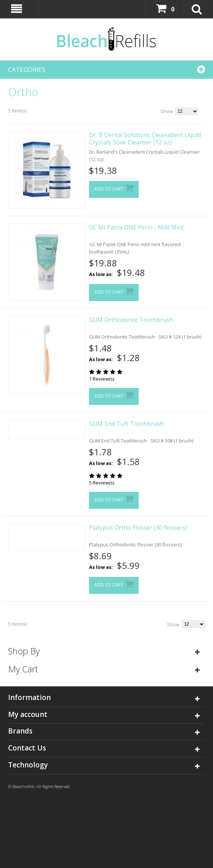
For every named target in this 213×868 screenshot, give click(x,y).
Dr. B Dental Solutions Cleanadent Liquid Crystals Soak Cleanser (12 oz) (145, 139)
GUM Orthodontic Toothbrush (131, 320)
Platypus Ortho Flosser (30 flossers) (138, 528)
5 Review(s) (102, 483)
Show (167, 111)
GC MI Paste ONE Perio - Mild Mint (136, 227)
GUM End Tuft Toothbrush (126, 424)
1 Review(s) (102, 379)
